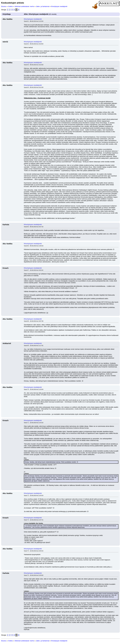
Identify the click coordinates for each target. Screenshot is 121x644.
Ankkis (10, 6)
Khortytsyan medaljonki (59, 6)
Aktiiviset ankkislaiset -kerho (24, 6)
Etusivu (4, 6)
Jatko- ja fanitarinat (43, 6)
